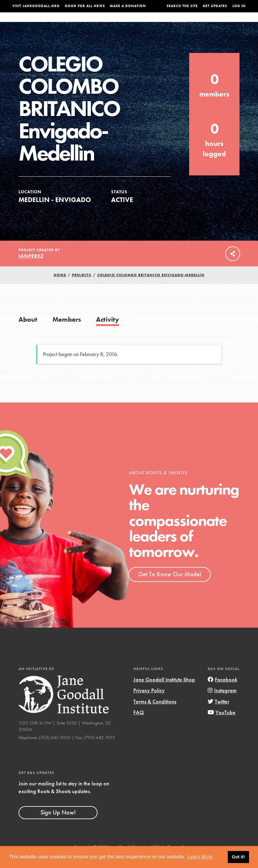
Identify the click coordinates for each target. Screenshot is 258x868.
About (75, 23)
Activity (108, 332)
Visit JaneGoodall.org (36, 6)
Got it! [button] (238, 857)
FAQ (139, 725)
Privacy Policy (149, 703)
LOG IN (239, 6)
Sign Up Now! (58, 825)
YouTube (222, 725)
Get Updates (215, 6)
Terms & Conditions (155, 714)
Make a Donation (128, 6)
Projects (187, 23)
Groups (208, 23)
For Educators (129, 23)
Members (67, 332)
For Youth (97, 23)
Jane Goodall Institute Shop (164, 692)
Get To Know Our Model (170, 587)
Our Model (161, 23)
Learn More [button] (200, 857)
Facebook (223, 692)
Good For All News (85, 6)
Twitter (218, 714)
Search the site (182, 6)
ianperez (31, 268)
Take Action (233, 23)
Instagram (222, 703)
